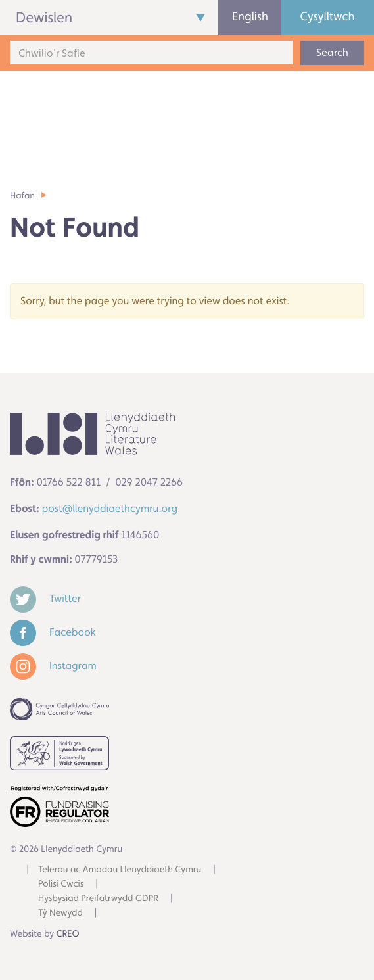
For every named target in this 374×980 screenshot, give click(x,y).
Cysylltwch (327, 17)
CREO (68, 934)
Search (332, 52)
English (250, 17)
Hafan (22, 196)
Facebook (53, 632)
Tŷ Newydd (60, 913)
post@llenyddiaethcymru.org (110, 508)
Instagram (53, 665)
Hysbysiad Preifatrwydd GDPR (98, 898)
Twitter (45, 598)
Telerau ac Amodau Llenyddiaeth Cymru (120, 870)
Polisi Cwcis (61, 884)
